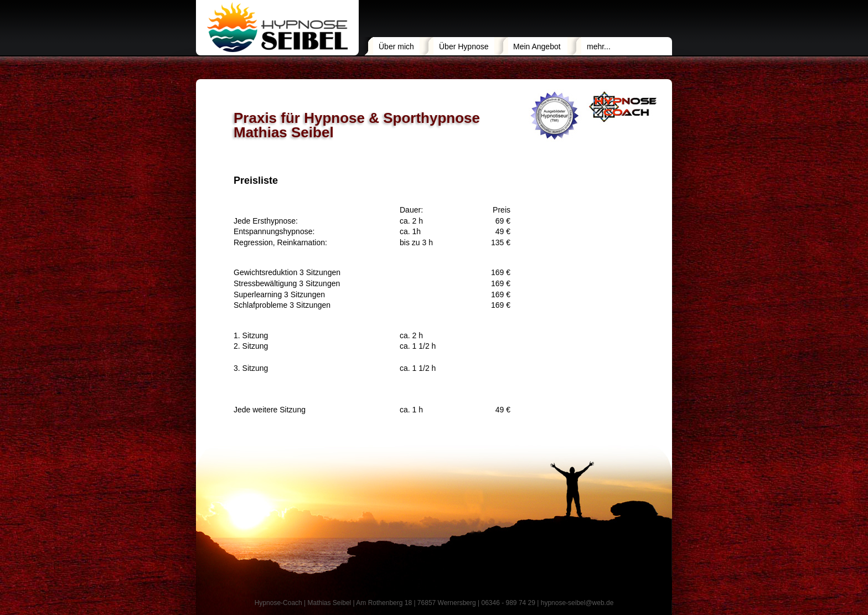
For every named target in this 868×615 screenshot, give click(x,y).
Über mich (396, 46)
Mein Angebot (537, 46)
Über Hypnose (464, 46)
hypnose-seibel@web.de (577, 603)
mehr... (599, 46)
